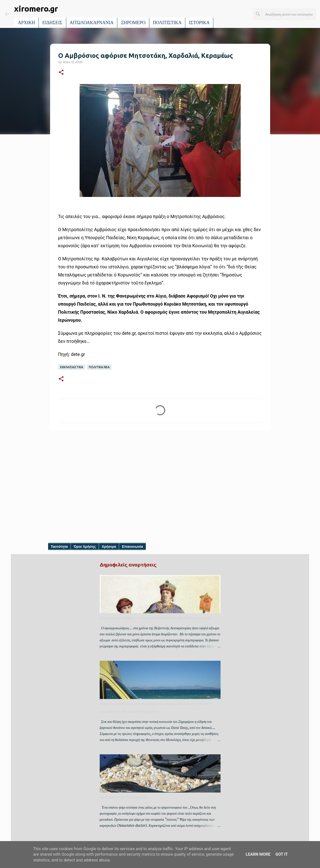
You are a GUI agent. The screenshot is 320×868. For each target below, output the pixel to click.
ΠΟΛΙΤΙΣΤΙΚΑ (167, 23)
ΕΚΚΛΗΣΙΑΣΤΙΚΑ (72, 367)
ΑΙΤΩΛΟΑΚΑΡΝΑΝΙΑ (92, 23)
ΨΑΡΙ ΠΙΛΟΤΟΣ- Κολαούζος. (123, 797)
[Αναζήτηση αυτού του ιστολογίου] (290, 14)
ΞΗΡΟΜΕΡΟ (133, 23)
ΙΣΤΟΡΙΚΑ (199, 23)
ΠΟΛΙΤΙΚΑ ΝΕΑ (99, 367)
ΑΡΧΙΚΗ (26, 23)
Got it (282, 854)
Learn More (258, 854)
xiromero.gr (36, 9)
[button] (61, 73)
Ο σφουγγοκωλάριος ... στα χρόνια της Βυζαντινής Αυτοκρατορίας (155, 618)
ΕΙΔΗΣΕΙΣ (52, 23)
